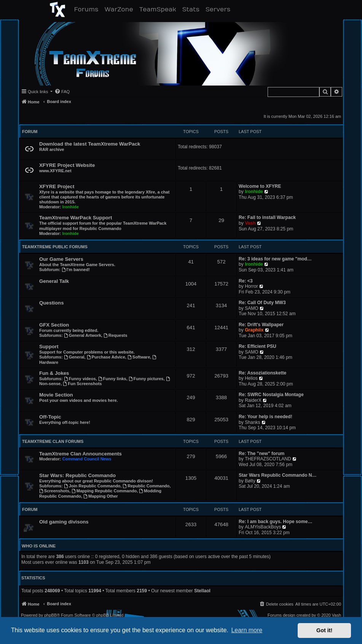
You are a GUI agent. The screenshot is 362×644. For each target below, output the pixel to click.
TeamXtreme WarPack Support (76, 218)
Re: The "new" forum (262, 454)
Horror (251, 286)
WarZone (120, 9)
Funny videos (80, 379)
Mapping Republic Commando (104, 491)
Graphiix (254, 330)
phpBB (50, 615)
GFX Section (54, 325)
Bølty (250, 481)
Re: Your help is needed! (266, 417)
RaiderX (253, 400)
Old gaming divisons (64, 522)
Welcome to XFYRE (260, 186)
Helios (251, 378)
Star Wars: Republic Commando (77, 475)
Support (49, 347)
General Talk (54, 281)
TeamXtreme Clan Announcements (81, 454)
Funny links (112, 379)
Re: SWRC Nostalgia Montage (271, 395)
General (74, 357)
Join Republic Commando (92, 486)
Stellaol (202, 591)
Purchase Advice (106, 357)
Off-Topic (50, 417)
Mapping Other (100, 496)
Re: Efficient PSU (258, 346)
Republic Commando (146, 486)
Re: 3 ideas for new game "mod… (275, 259)
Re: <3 (246, 281)
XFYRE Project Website (67, 165)
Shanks (252, 422)
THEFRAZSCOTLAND (268, 459)
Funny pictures (146, 379)
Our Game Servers (61, 259)
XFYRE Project (57, 186)
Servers (219, 9)
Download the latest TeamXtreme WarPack (90, 144)
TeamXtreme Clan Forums (53, 441)
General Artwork (83, 335)
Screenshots (54, 491)
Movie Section (56, 395)
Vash (250, 223)
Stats (192, 9)
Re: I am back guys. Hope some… (276, 522)
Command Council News (87, 459)
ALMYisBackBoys (263, 527)
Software (139, 357)
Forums (88, 9)
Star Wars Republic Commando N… (278, 475)
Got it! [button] (324, 630)
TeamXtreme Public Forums (55, 247)
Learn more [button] (247, 630)
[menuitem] (62, 92)
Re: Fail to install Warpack (267, 217)
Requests (115, 335)
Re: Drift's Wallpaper (261, 325)
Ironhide (71, 207)
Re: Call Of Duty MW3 (262, 303)
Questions (51, 303)
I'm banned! (76, 270)
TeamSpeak (159, 9)
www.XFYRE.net (55, 171)
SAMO (252, 308)
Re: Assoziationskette (262, 373)
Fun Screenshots (82, 384)
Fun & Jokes (54, 373)
